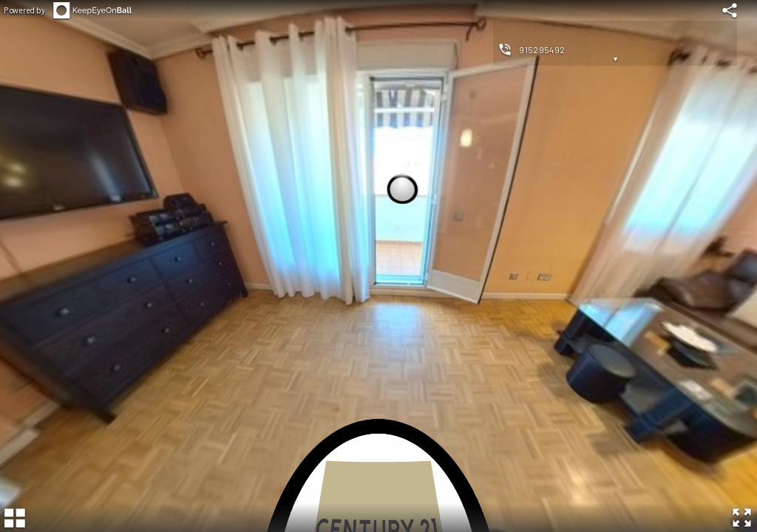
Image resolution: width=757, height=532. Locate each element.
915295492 (542, 50)
